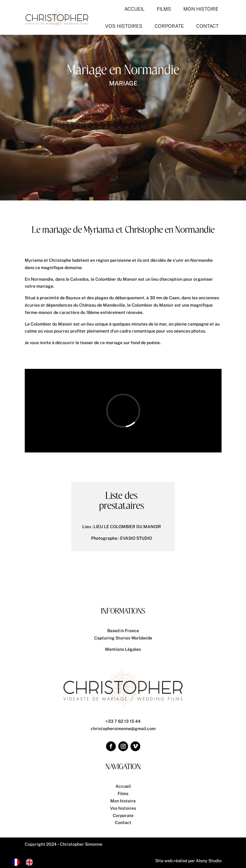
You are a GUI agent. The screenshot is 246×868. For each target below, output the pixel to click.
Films (123, 794)
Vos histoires (123, 808)
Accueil (123, 786)
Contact (123, 823)
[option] (31, 862)
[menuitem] (134, 9)
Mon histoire (123, 801)
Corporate (123, 816)
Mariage (123, 83)
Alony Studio (209, 861)
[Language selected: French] (26, 862)
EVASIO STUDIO (136, 538)
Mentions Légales (123, 649)
